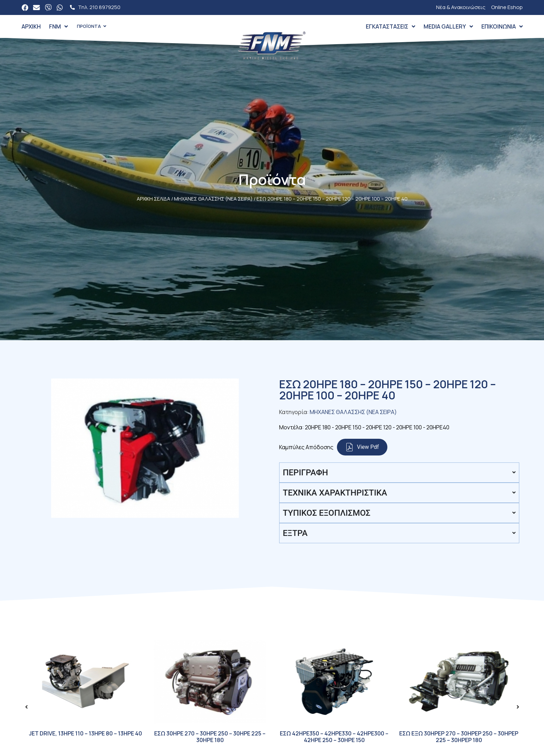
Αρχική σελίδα (153, 199)
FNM (58, 26)
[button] (26, 707)
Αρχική (31, 26)
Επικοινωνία (502, 26)
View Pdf (362, 447)
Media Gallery (448, 26)
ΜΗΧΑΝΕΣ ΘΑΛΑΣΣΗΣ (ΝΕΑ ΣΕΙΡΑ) (213, 199)
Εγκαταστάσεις (391, 26)
